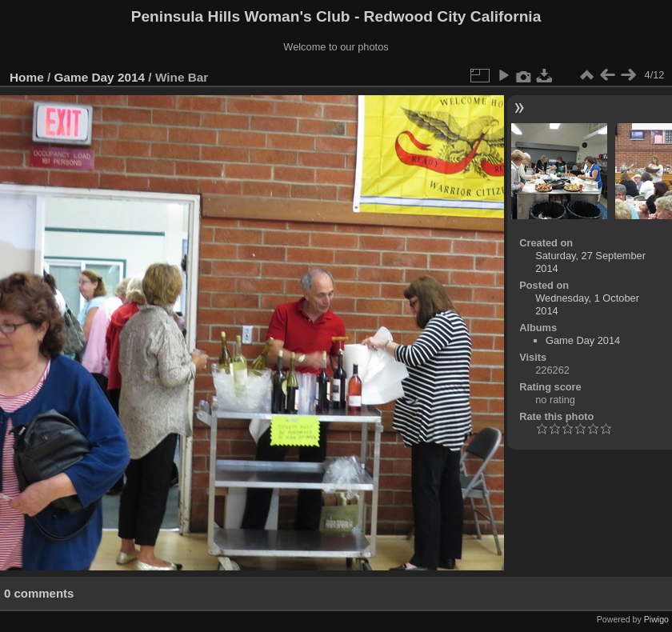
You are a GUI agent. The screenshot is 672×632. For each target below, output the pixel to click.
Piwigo (656, 619)
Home (27, 77)
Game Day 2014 (100, 77)
